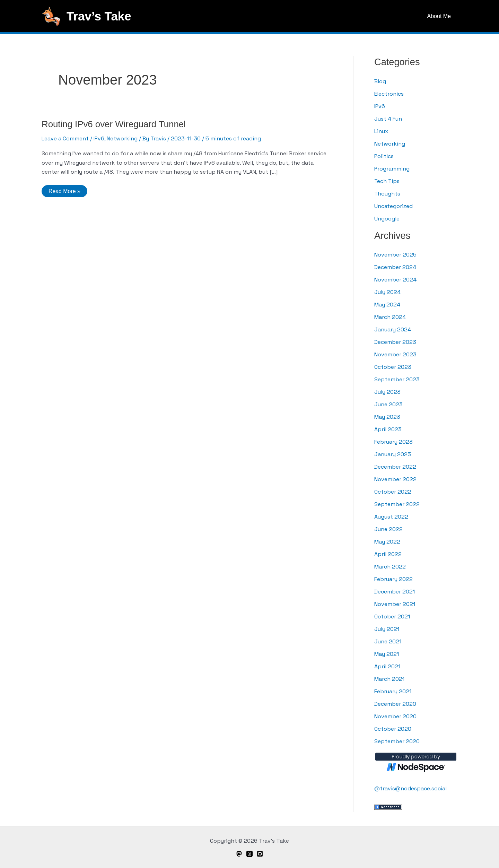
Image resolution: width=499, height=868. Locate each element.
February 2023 (393, 442)
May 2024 (387, 305)
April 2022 (388, 554)
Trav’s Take (99, 16)
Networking (122, 138)
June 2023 (388, 404)
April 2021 (387, 666)
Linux (381, 131)
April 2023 (388, 429)
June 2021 (388, 641)
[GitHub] (260, 854)
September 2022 (397, 504)
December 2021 (395, 592)
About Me (440, 16)
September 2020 (397, 741)
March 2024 (390, 317)
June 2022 (388, 529)
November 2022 (395, 479)
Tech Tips (387, 181)
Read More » (64, 193)
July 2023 (387, 392)
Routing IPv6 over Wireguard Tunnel (114, 124)
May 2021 (387, 654)
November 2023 (395, 354)
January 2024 (393, 329)
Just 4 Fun (388, 119)
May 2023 (387, 417)
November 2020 (395, 716)
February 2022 (393, 579)
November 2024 (395, 280)
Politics (384, 156)
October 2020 (393, 729)
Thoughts (387, 194)
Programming (392, 169)
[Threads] (249, 854)
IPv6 (99, 138)
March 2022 (390, 567)
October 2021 (392, 617)
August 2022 (391, 517)
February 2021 (393, 691)
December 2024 (395, 267)
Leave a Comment (65, 138)
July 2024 (387, 292)
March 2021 (389, 679)
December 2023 (395, 342)
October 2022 (393, 492)
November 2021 (395, 604)
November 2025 (395, 255)
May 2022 (387, 542)
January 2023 (393, 454)
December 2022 (395, 467)
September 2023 (397, 379)
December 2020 (395, 704)
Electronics (389, 94)
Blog (380, 81)
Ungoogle (387, 219)
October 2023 (393, 367)
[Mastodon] (239, 854)
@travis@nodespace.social (410, 788)
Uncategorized (393, 206)
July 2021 (387, 629)
